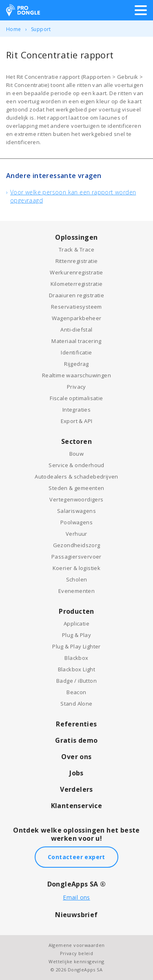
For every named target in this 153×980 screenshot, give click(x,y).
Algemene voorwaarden (77, 945)
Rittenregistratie (77, 261)
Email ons (76, 897)
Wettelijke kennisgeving (76, 961)
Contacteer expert (76, 857)
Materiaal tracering (76, 341)
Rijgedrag (76, 364)
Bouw (77, 454)
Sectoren (76, 441)
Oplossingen (76, 237)
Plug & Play (76, 635)
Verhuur (76, 534)
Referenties (76, 724)
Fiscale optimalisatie (76, 398)
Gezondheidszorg (77, 545)
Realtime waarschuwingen (76, 375)
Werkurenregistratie (76, 272)
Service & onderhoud (76, 465)
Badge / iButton (76, 681)
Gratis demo (76, 740)
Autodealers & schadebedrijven (76, 477)
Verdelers (76, 789)
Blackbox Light (77, 669)
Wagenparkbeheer (77, 318)
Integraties (76, 410)
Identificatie (76, 352)
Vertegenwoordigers (76, 499)
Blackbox (76, 658)
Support (41, 29)
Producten (76, 611)
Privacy (76, 387)
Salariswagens (76, 511)
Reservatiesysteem (76, 307)
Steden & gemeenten (76, 488)
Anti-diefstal (76, 330)
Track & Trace (76, 249)
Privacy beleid (77, 953)
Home (14, 29)
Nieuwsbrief (76, 915)
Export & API (77, 421)
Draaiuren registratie (76, 295)
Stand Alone (76, 704)
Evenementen (76, 591)
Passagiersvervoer (76, 557)
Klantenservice (77, 806)
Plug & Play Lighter (76, 646)
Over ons (76, 757)
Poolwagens (76, 522)
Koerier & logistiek (77, 568)
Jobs (76, 773)
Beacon (76, 692)
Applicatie (76, 624)
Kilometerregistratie (77, 284)
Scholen (77, 579)
